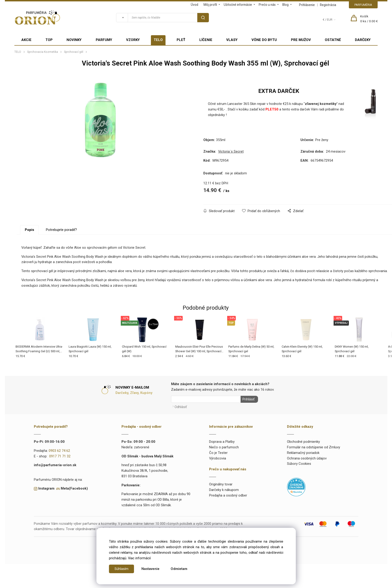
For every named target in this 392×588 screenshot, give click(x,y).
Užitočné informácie (238, 5)
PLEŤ (181, 40)
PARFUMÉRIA (363, 5)
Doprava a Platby (222, 441)
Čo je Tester (218, 452)
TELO (158, 40)
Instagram (46, 488)
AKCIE (26, 40)
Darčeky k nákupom (224, 489)
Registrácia (328, 5)
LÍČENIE (206, 40)
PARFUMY (104, 40)
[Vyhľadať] (122, 18)
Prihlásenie (307, 5)
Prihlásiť (248, 399)
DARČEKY (363, 40)
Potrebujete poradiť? (61, 230)
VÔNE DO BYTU (264, 40)
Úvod (194, 5)
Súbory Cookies (299, 463)
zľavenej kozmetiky (321, 104)
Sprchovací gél (74, 52)
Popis (29, 230)
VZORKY (133, 40)
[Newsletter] (206, 399)
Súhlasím (121, 569)
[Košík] (369, 19)
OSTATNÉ (333, 40)
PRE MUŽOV (301, 40)
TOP (49, 40)
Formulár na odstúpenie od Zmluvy (314, 446)
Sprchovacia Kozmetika (43, 52)
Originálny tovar (221, 483)
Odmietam (179, 569)
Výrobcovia (218, 457)
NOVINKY (74, 40)
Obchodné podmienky (303, 441)
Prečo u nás (267, 5)
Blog (285, 5)
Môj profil (210, 5)
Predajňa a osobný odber (228, 494)
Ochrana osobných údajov (307, 457)
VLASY (232, 40)
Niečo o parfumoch (224, 446)
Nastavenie (150, 569)
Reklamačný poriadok (303, 452)
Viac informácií (139, 558)
